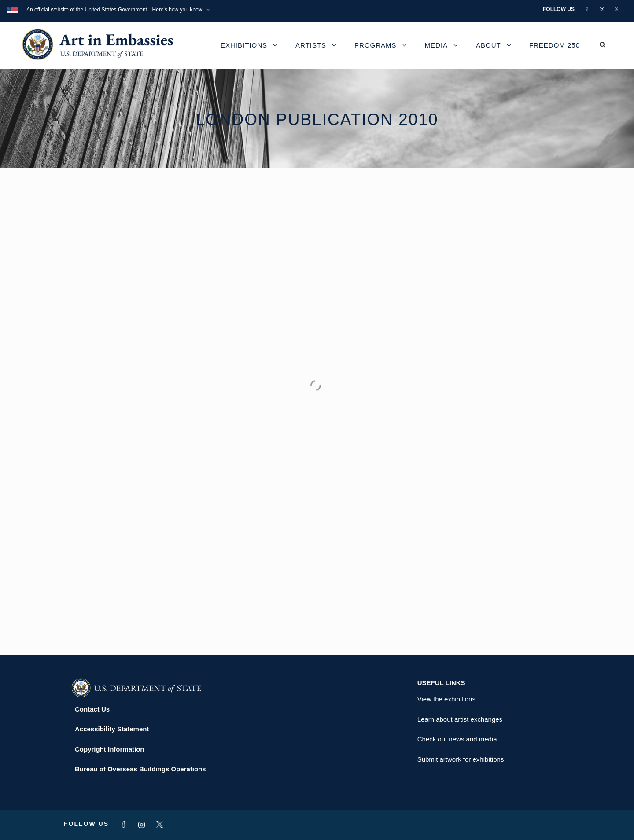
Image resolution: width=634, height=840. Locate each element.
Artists (311, 45)
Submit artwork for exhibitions (461, 759)
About (488, 45)
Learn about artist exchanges (460, 719)
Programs (376, 45)
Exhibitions (244, 45)
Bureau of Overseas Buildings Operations (140, 769)
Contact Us (92, 709)
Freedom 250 (555, 45)
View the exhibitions (446, 699)
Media (437, 45)
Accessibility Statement (112, 729)
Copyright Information (110, 749)
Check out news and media (457, 739)
